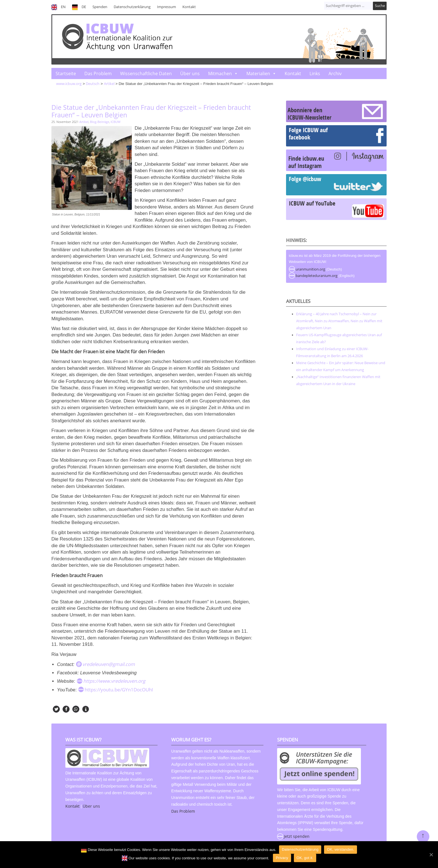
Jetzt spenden (297, 836)
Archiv (335, 73)
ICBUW (116, 122)
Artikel (84, 122)
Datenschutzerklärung (132, 7)
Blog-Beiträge (100, 122)
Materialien (258, 73)
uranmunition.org (310, 269)
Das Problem (98, 73)
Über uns (190, 73)
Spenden (100, 7)
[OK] (431, 855)
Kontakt (189, 7)
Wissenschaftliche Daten (146, 73)
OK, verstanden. (341, 849)
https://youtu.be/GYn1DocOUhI (119, 690)
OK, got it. (305, 858)
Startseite (66, 73)
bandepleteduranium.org (316, 276)
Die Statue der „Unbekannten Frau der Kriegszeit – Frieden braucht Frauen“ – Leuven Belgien (151, 111)
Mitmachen (220, 73)
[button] (56, 709)
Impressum (166, 7)
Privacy (282, 858)
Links (315, 73)
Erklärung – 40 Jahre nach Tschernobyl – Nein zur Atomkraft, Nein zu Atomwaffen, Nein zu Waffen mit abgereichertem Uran (339, 321)
